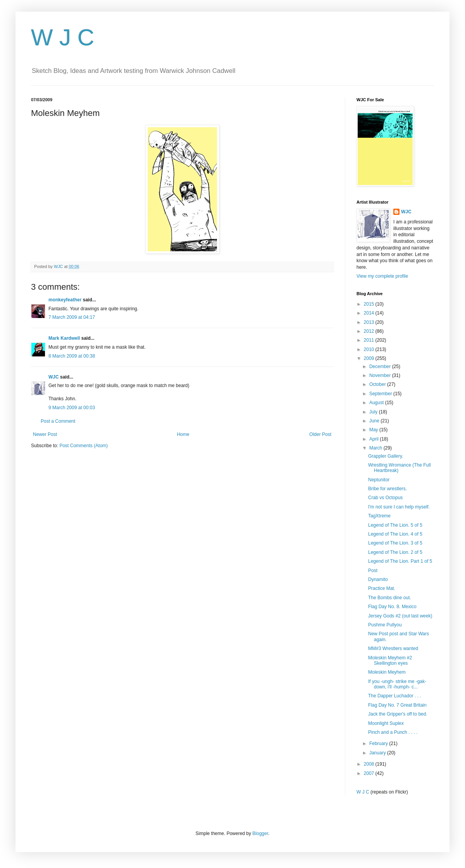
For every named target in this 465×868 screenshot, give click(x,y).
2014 (370, 313)
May (374, 430)
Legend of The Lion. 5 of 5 (395, 525)
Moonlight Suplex (386, 723)
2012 (370, 331)
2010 (370, 349)
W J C (63, 37)
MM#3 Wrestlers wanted (393, 648)
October (378, 384)
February (379, 744)
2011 (370, 340)
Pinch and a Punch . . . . (393, 732)
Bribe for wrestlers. (387, 489)
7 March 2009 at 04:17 (72, 317)
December (381, 367)
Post (373, 571)
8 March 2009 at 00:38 (72, 356)
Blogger (260, 833)
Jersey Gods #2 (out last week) (400, 616)
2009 (370, 358)
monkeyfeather (65, 300)
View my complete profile (382, 276)
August (377, 403)
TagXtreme (379, 516)
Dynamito (378, 579)
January (378, 753)
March (376, 448)
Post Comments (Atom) (84, 446)
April (375, 439)
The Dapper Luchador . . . (395, 696)
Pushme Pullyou (385, 625)
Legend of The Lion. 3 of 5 (395, 543)
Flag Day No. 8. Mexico (392, 607)
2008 (370, 764)
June (375, 421)
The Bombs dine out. (390, 598)
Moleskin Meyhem (387, 672)
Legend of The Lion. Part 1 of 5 (400, 561)
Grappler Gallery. (386, 456)
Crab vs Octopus (385, 498)
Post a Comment (58, 421)
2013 (370, 322)
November (381, 375)
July (374, 412)
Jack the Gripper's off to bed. (398, 714)
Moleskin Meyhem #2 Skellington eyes (390, 661)
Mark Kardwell (64, 338)
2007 (370, 773)
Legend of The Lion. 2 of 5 (395, 552)
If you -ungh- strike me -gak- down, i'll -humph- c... (397, 684)
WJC (54, 377)
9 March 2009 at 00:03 (72, 408)
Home (183, 434)
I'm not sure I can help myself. (399, 507)
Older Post (320, 434)
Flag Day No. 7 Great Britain (397, 705)
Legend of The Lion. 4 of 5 (395, 534)
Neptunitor (379, 480)
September (381, 394)
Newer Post (45, 434)
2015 (370, 304)
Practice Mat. (382, 588)
